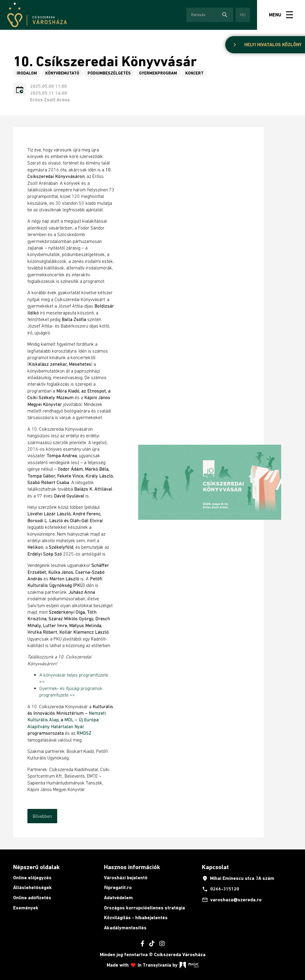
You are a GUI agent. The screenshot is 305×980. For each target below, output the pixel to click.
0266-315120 (221, 889)
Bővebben (42, 816)
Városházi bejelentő (126, 878)
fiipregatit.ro (118, 887)
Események (26, 908)
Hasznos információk (132, 867)
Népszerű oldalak (36, 867)
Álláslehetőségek (32, 887)
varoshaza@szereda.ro (232, 900)
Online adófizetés (32, 898)
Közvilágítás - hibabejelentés (136, 918)
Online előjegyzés (32, 878)
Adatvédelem (118, 898)
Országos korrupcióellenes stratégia (144, 908)
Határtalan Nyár (68, 726)
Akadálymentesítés (125, 928)
